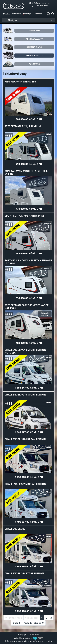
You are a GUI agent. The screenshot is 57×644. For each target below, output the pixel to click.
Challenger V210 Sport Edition (25, 395)
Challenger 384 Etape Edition (24, 573)
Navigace (11, 20)
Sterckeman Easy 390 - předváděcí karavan (27, 307)
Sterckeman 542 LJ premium (23, 126)
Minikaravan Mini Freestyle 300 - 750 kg (26, 173)
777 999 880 (40, 6)
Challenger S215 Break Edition (25, 484)
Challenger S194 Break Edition (25, 439)
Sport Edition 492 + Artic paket (25, 216)
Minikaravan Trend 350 (20, 82)
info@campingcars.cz (40, 3)
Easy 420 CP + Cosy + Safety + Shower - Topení (28, 262)
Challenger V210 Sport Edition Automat (25, 351)
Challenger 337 (15, 529)
